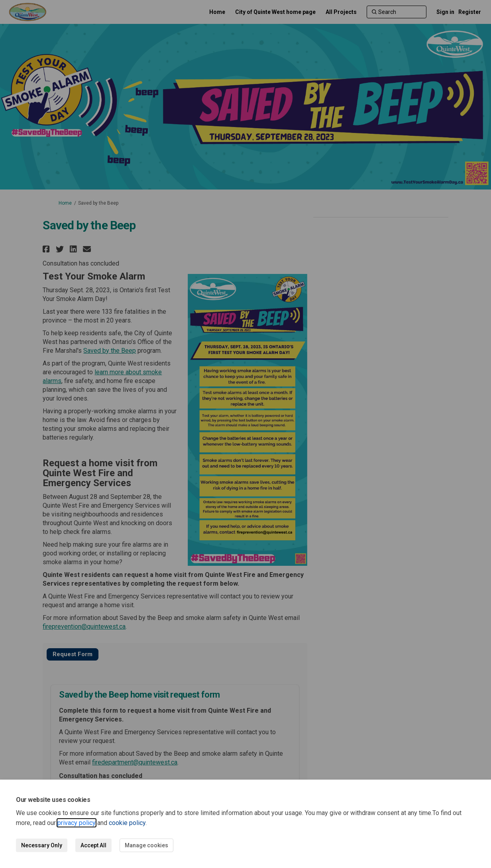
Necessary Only (42, 845)
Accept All (93, 845)
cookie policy (127, 823)
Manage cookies (146, 845)
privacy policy (77, 823)
